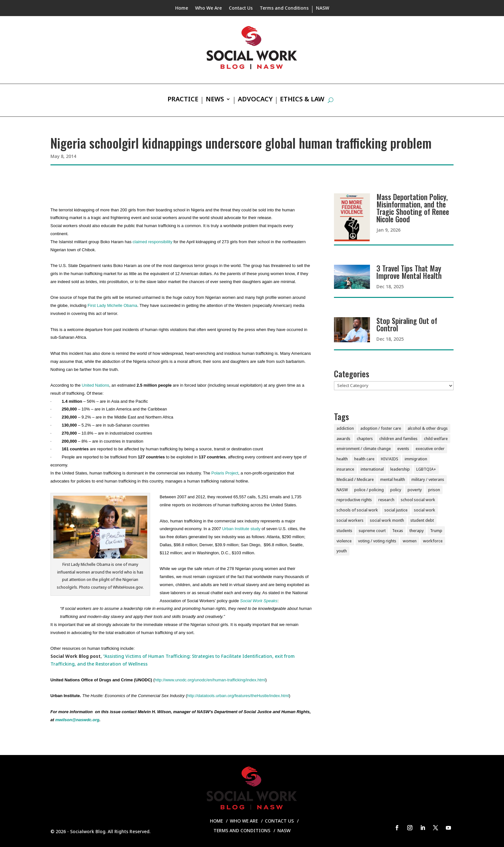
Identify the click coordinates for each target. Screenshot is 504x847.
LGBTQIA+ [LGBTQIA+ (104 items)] (426, 469)
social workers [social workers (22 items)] (350, 520)
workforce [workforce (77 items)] (433, 541)
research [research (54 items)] (386, 500)
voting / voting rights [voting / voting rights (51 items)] (377, 541)
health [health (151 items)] (342, 459)
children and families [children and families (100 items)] (398, 439)
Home (182, 8)
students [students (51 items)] (344, 531)
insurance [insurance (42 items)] (345, 469)
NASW (323, 8)
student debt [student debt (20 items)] (422, 520)
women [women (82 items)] (410, 541)
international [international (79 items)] (372, 469)
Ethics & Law (302, 100)
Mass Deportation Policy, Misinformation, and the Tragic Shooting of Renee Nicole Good (413, 208)
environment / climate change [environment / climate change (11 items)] (364, 449)
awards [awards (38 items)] (343, 439)
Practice (183, 100)
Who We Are (208, 8)
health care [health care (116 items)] (364, 459)
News (215, 100)
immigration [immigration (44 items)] (416, 459)
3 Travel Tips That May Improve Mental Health (409, 272)
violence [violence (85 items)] (344, 541)
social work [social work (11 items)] (425, 510)
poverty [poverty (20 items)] (415, 490)
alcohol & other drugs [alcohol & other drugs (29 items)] (428, 428)
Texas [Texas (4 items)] (398, 531)
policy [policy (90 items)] (396, 490)
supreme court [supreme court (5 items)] (372, 531)
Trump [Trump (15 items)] (436, 531)
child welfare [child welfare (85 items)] (436, 439)
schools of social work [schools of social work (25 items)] (357, 510)
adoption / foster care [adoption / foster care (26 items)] (381, 428)
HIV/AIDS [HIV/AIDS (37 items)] (390, 459)
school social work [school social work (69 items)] (418, 500)
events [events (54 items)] (403, 449)
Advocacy (255, 100)
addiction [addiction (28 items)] (345, 428)
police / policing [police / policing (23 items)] (369, 490)
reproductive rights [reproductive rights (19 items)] (354, 500)
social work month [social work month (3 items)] (387, 520)
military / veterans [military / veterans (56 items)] (428, 479)
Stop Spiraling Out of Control (407, 324)
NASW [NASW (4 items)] (342, 490)
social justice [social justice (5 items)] (396, 510)
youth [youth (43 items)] (342, 551)
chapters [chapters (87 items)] (365, 439)
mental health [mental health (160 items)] (393, 479)
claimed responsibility (153, 242)
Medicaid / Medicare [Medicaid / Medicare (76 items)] (355, 479)
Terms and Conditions (284, 8)
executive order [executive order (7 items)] (430, 449)
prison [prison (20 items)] (434, 490)
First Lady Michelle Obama (112, 305)
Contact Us (241, 8)
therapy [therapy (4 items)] (417, 531)
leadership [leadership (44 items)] (400, 469)
